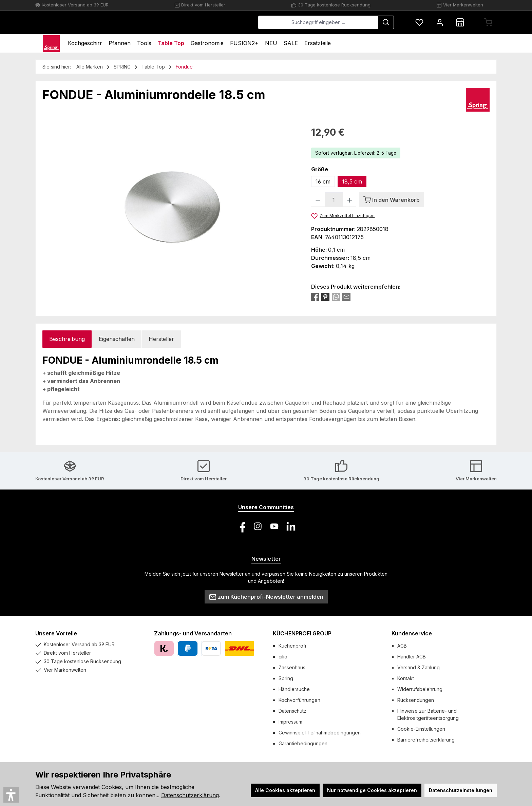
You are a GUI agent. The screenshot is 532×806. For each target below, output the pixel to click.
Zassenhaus (292, 667)
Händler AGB (412, 657)
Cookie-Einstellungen (421, 729)
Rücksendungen (416, 700)
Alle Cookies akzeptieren (285, 790)
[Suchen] (386, 22)
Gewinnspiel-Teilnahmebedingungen (320, 733)
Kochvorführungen (299, 700)
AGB (402, 646)
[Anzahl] (334, 200)
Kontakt (406, 678)
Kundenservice (412, 633)
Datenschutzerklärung (190, 795)
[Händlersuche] (460, 22)
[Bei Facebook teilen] (315, 296)
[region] (170, 198)
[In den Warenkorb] (392, 200)
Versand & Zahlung (419, 667)
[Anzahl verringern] (318, 200)
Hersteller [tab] (161, 339)
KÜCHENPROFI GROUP (302, 633)
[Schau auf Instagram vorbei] (258, 526)
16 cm (323, 181)
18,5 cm (352, 181)
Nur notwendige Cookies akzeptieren (372, 790)
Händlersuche (294, 689)
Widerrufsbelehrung (420, 689)
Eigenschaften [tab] (117, 339)
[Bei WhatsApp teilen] (336, 296)
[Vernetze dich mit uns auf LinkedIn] (291, 526)
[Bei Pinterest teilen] (325, 296)
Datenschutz (292, 711)
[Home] (51, 43)
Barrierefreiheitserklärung (426, 740)
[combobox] (318, 22)
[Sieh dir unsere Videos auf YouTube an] (274, 526)
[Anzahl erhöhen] (350, 200)
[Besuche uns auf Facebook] (241, 526)
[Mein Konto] (440, 22)
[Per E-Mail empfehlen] (346, 296)
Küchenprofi (292, 646)
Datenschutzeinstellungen (461, 790)
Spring (286, 678)
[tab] (67, 339)
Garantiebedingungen (303, 743)
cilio (283, 657)
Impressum (290, 722)
